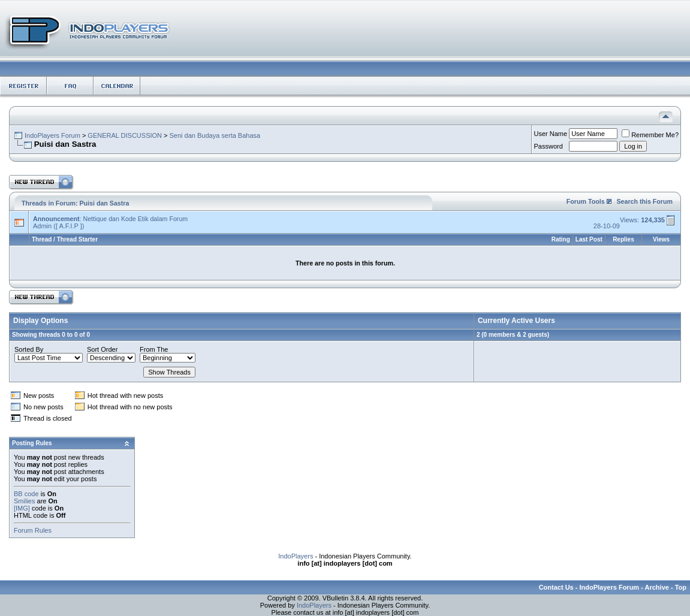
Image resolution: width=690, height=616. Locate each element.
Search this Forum (644, 201)
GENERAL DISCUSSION (125, 135)
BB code (26, 494)
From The (154, 349)
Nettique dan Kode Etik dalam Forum (135, 219)
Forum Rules (33, 530)
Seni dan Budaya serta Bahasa (215, 135)
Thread (42, 239)
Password (549, 146)
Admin (42, 226)
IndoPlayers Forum (52, 135)
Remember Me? (650, 135)
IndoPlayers (296, 556)
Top (681, 587)
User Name (551, 134)
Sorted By (29, 349)
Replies (623, 239)
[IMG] (22, 508)
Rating (561, 239)
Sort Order (102, 349)
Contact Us (556, 587)
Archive (657, 587)
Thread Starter (77, 239)
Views (661, 239)
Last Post (589, 239)
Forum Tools (586, 201)
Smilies (24, 501)
